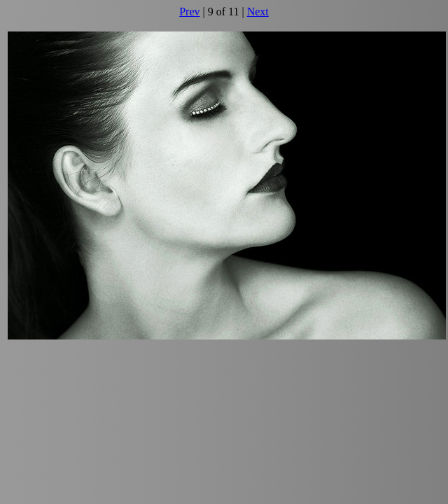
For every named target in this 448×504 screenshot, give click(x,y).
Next (258, 12)
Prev (189, 12)
